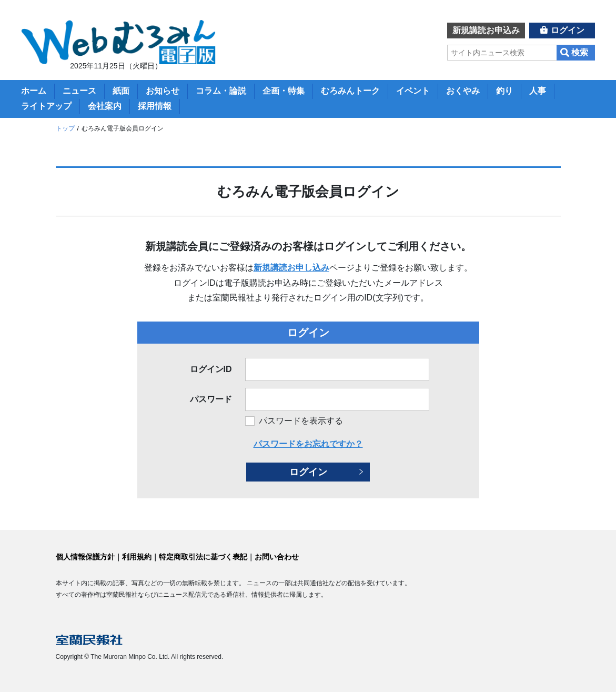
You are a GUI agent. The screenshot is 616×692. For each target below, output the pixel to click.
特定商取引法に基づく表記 (203, 557)
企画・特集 (284, 91)
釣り (504, 91)
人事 (538, 91)
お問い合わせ (277, 557)
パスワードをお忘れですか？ (308, 444)
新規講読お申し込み (291, 268)
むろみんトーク (350, 91)
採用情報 (155, 106)
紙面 (121, 91)
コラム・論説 (221, 91)
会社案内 (105, 106)
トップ (65, 128)
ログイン (568, 30)
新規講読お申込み (486, 30)
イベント (413, 91)
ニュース (79, 91)
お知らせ (163, 91)
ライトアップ (46, 106)
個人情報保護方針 (85, 557)
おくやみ (463, 91)
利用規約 (137, 557)
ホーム (34, 91)
